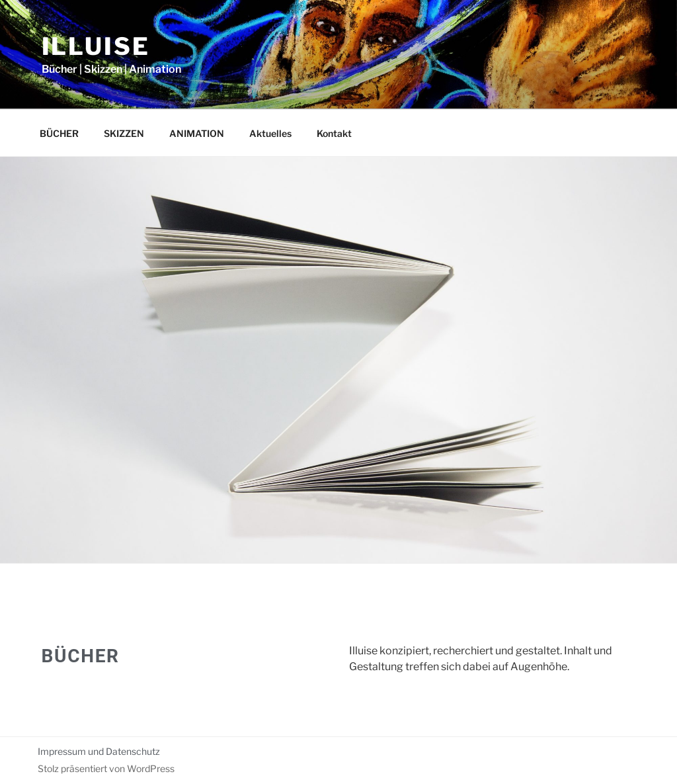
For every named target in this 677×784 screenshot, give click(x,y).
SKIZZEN (124, 133)
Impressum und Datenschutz (99, 751)
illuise (96, 46)
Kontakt (334, 133)
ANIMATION (197, 133)
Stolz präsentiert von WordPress (106, 768)
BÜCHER (59, 133)
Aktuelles (270, 133)
